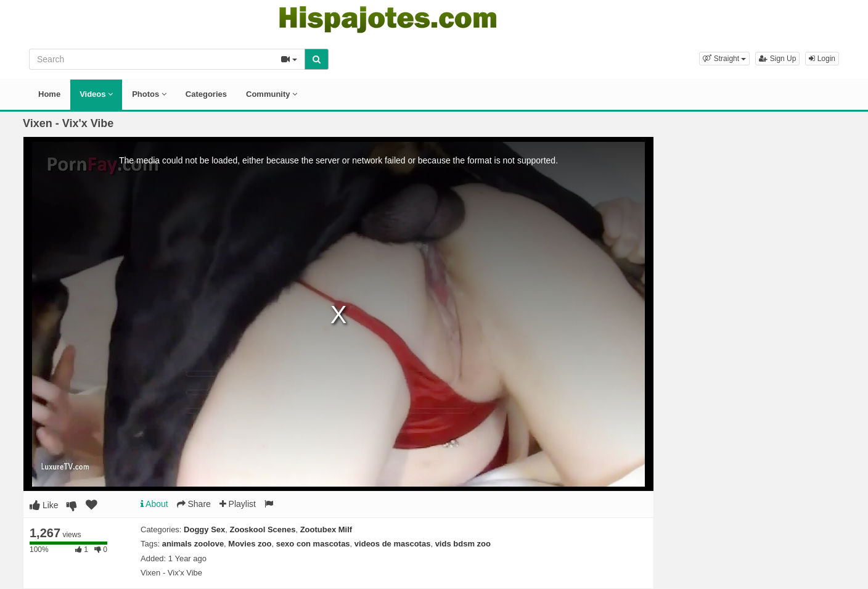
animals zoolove (193, 544)
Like (44, 505)
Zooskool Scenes (263, 529)
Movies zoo (250, 544)
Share (194, 504)
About (154, 504)
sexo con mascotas (313, 544)
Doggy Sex (204, 529)
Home (49, 94)
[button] (724, 59)
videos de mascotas (393, 544)
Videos (96, 94)
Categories (206, 94)
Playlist (238, 504)
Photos (149, 94)
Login (822, 59)
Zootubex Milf (326, 529)
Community (272, 94)
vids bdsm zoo (463, 544)
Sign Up (777, 59)
